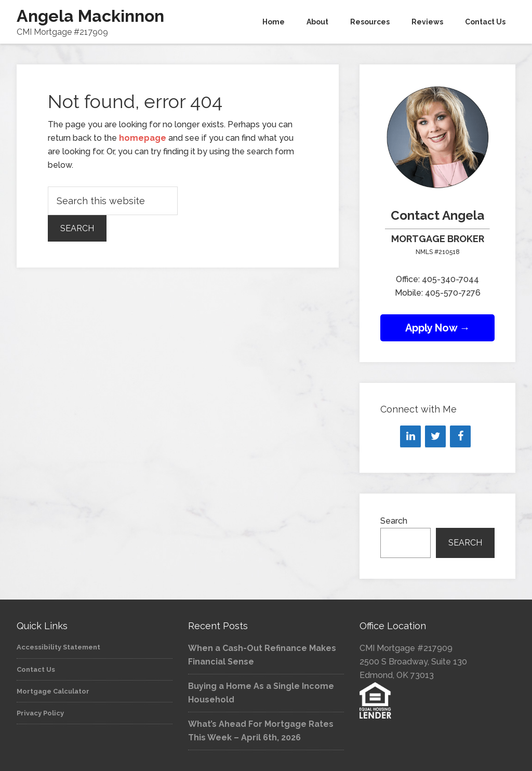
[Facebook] (460, 436)
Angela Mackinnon (90, 16)
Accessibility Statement (58, 647)
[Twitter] (435, 436)
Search (394, 521)
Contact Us (36, 669)
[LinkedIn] (410, 436)
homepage (143, 138)
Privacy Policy (40, 713)
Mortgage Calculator (53, 691)
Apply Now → (438, 328)
